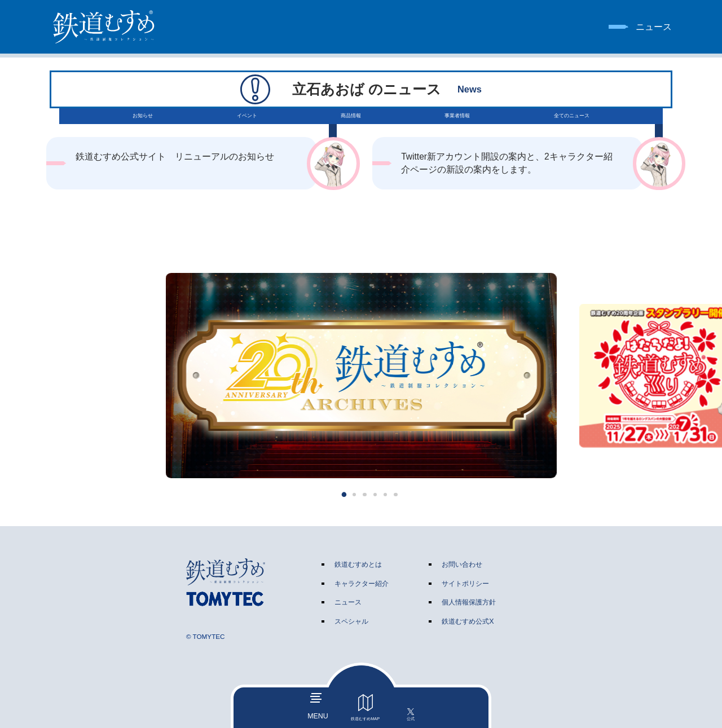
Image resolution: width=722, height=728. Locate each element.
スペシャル (351, 615)
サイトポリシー (465, 577)
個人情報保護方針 (469, 596)
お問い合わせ (462, 558)
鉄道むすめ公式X (468, 615)
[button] (326, 487)
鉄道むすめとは (358, 558)
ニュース (348, 596)
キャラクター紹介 (362, 577)
